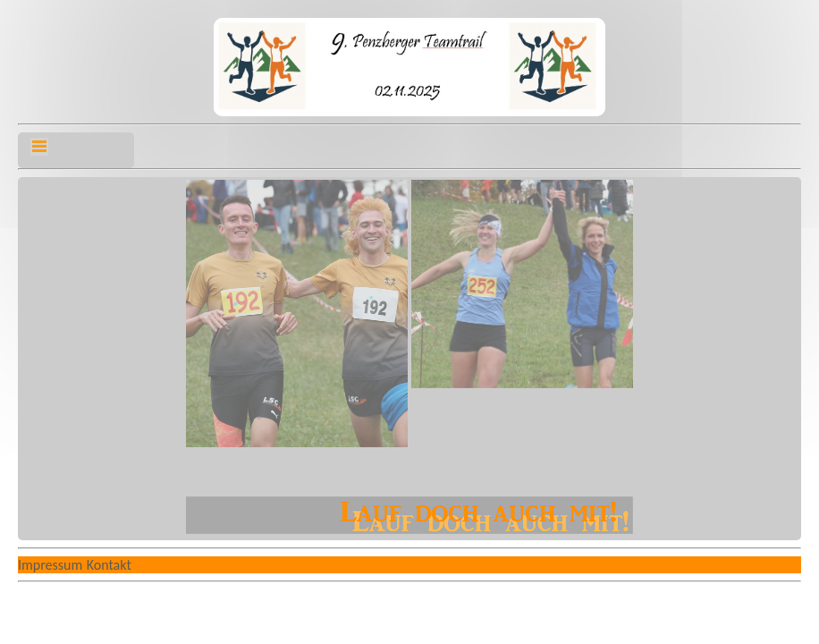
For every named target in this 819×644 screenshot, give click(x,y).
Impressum (50, 565)
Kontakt (109, 565)
